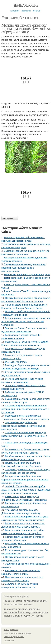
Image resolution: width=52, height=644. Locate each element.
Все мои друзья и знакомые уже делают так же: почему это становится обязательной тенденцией (26, 322)
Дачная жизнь (26, 5)
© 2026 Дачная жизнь (11, 630)
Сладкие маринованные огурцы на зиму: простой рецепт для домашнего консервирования (24, 268)
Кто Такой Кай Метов (16, 362)
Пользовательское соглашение (21, 633)
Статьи (37, 11)
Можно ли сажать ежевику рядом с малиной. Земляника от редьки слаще (26, 28)
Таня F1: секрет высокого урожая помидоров (27, 274)
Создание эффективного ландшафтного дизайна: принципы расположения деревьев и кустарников (25, 409)
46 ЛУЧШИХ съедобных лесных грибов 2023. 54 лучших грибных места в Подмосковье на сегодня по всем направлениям (26, 490)
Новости (26, 11)
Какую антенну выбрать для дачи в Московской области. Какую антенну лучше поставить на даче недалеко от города (26, 612)
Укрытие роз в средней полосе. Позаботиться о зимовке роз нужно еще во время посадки (23, 426)
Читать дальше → (10, 218)
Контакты (7, 633)
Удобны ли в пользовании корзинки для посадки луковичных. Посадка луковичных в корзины (24, 436)
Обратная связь (9, 641)
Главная (15, 11)
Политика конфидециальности (14, 637)
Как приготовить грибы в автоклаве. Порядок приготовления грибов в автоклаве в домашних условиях (25, 480)
